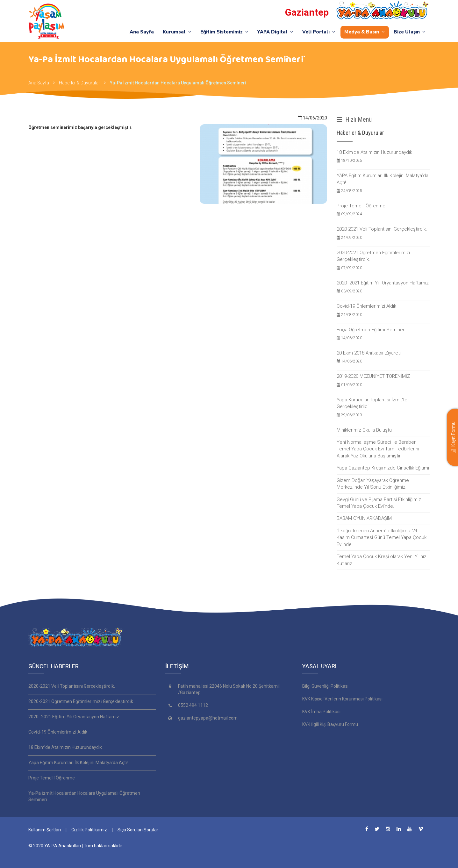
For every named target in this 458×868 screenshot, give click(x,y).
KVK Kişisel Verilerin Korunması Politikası (342, 699)
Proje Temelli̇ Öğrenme (52, 778)
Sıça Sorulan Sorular (138, 830)
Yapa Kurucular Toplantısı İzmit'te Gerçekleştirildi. (383, 408)
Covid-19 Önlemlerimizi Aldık (383, 310)
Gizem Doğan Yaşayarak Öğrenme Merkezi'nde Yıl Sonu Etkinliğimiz (373, 484)
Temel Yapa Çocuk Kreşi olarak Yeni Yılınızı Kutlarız (382, 560)
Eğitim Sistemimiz (223, 32)
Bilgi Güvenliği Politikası (325, 686)
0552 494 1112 (193, 705)
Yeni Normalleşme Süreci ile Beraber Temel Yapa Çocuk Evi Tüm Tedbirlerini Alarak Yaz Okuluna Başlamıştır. (378, 449)
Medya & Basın (364, 32)
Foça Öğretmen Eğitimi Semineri (383, 334)
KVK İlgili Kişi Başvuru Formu (330, 724)
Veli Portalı (318, 32)
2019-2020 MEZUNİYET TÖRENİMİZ (383, 380)
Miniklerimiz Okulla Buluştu (364, 430)
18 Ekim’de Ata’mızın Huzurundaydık (383, 157)
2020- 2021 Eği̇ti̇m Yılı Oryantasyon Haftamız (74, 717)
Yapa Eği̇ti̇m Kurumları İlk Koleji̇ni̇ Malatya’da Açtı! (78, 763)
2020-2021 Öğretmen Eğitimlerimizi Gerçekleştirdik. (383, 260)
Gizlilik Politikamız (89, 830)
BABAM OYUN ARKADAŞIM (364, 518)
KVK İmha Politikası (321, 712)
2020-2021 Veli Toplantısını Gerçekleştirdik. (383, 233)
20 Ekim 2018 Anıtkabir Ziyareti (383, 357)
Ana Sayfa (140, 32)
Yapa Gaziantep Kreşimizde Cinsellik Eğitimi (383, 468)
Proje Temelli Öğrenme (383, 210)
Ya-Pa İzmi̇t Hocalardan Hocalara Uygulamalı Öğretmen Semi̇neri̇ (178, 83)
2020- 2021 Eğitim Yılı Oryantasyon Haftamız (383, 287)
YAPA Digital (274, 32)
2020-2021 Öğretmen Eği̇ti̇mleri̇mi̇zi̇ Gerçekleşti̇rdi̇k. (81, 701)
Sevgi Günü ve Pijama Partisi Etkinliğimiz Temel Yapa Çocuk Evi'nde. (379, 503)
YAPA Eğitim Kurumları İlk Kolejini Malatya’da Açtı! (383, 183)
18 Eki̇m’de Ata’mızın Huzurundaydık (65, 747)
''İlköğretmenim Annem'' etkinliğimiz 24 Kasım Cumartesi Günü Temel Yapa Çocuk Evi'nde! (382, 538)
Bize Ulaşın (410, 32)
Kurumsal (175, 32)
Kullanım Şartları (45, 830)
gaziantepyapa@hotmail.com (208, 718)
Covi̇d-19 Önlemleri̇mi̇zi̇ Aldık (58, 732)
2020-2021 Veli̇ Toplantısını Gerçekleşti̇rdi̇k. (72, 686)
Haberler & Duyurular (79, 83)
